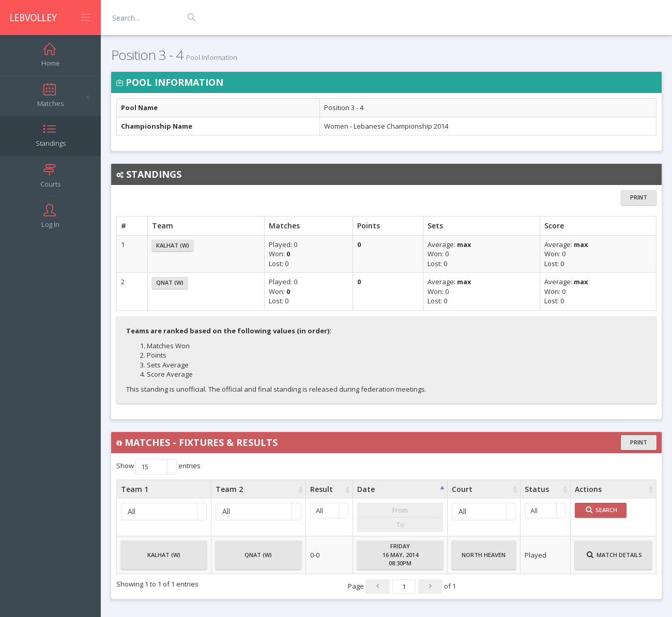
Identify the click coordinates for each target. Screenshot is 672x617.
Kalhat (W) (173, 245)
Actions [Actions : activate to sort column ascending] (588, 489)
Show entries (158, 467)
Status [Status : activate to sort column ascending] (537, 489)
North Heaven (484, 559)
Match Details (614, 559)
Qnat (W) (170, 282)
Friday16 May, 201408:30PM (400, 554)
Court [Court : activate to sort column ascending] (462, 489)
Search (601, 510)
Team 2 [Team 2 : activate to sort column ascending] (229, 489)
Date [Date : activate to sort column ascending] (366, 489)
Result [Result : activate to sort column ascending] (322, 489)
